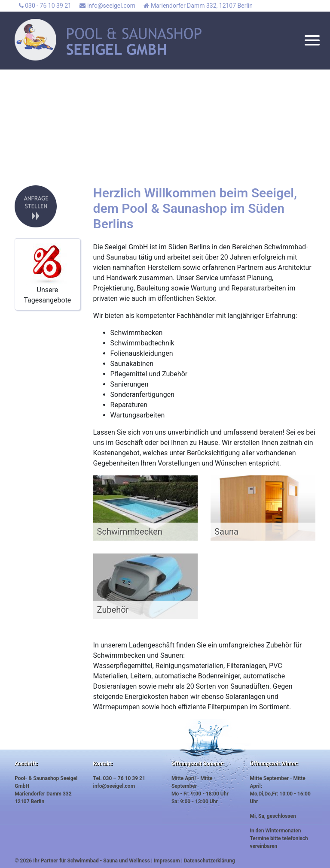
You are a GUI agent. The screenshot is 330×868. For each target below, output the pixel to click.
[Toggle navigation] (312, 42)
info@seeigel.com (107, 6)
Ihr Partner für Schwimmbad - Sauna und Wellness (92, 861)
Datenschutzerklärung (209, 861)
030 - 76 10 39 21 (45, 6)
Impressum (167, 861)
